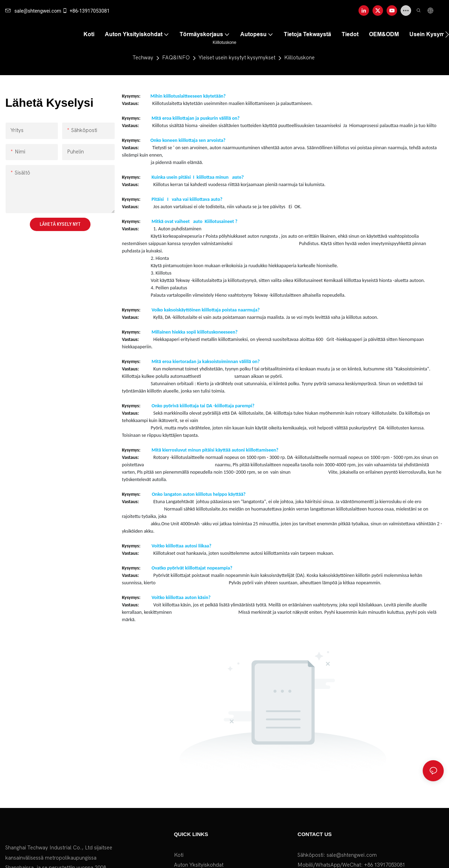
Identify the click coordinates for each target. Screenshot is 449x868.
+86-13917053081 (86, 11)
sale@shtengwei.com (33, 11)
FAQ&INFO (176, 58)
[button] (447, 34)
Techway (143, 58)
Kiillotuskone (299, 58)
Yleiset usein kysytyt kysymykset (237, 58)
